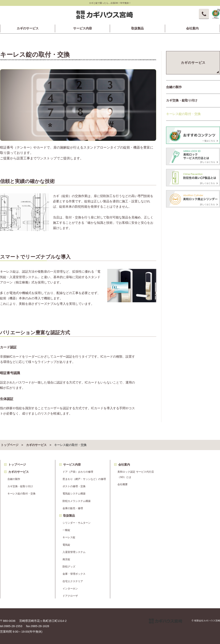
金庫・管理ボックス (74, 574)
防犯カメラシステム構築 (77, 501)
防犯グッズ (69, 567)
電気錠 (66, 545)
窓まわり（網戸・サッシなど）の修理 (84, 479)
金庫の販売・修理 (73, 508)
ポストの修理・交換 (74, 486)
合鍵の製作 (14, 479)
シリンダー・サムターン (77, 523)
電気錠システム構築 (74, 494)
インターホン (70, 589)
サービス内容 (83, 28)
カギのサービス (28, 28)
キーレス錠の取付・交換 (21, 494)
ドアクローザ (70, 596)
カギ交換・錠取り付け (20, 486)
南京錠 (66, 559)
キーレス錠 (69, 537)
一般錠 (66, 530)
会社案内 (192, 28)
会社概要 (123, 484)
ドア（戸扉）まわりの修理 (78, 472)
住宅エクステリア (73, 581)
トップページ (10, 445)
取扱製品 (137, 28)
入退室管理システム (74, 552)
